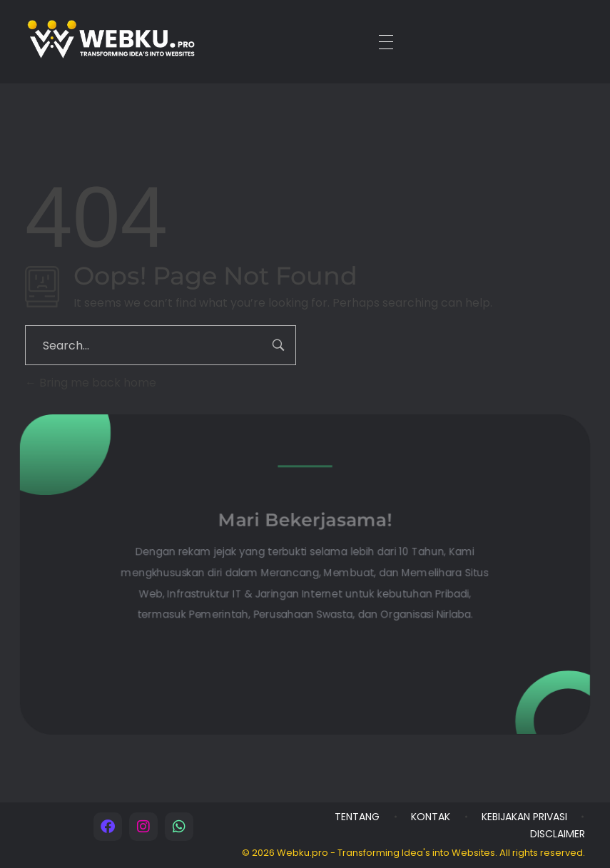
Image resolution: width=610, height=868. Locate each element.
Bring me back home (91, 383)
